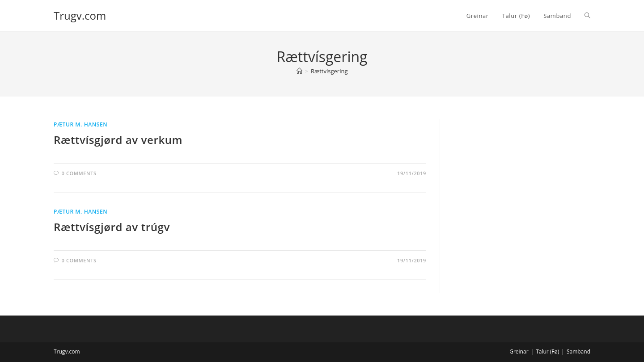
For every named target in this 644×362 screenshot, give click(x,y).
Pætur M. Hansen (80, 124)
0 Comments (79, 173)
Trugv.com (80, 15)
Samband (578, 351)
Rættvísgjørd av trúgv (112, 227)
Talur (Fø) (547, 351)
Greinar (519, 351)
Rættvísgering (329, 71)
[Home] (299, 71)
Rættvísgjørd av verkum (118, 140)
